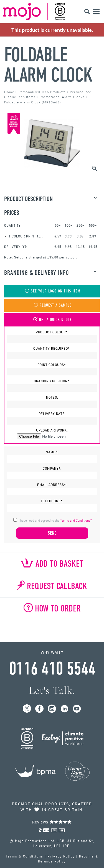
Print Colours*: (52, 365)
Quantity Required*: (52, 349)
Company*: (52, 469)
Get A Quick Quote (52, 320)
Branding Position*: (52, 381)
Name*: (52, 452)
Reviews (52, 822)
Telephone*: (52, 501)
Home (9, 92)
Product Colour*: (52, 332)
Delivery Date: (52, 414)
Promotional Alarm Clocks (62, 97)
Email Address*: (52, 485)
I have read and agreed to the (55, 521)
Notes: (52, 398)
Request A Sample (52, 305)
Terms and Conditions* (76, 521)
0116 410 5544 (52, 669)
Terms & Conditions (25, 856)
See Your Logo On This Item (52, 291)
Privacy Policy (61, 856)
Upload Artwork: (52, 430)
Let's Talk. (52, 690)
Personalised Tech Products (42, 92)
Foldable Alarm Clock (48, 65)
